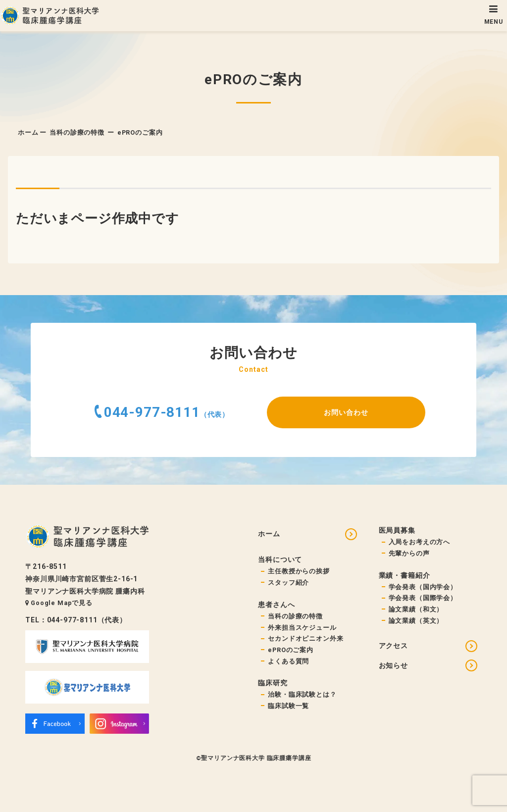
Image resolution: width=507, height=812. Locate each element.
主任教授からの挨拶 (299, 571)
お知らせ (393, 665)
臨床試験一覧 (288, 706)
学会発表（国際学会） (423, 598)
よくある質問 (288, 661)
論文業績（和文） (416, 609)
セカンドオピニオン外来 (305, 638)
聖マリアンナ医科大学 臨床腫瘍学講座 (256, 758)
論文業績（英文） (416, 621)
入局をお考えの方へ (420, 542)
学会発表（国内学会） (423, 587)
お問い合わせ (346, 412)
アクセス (393, 646)
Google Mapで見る (59, 603)
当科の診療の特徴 (77, 132)
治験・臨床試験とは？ (302, 694)
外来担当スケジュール (302, 628)
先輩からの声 (409, 553)
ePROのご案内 (291, 650)
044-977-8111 (152, 412)
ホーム (28, 132)
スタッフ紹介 (288, 583)
